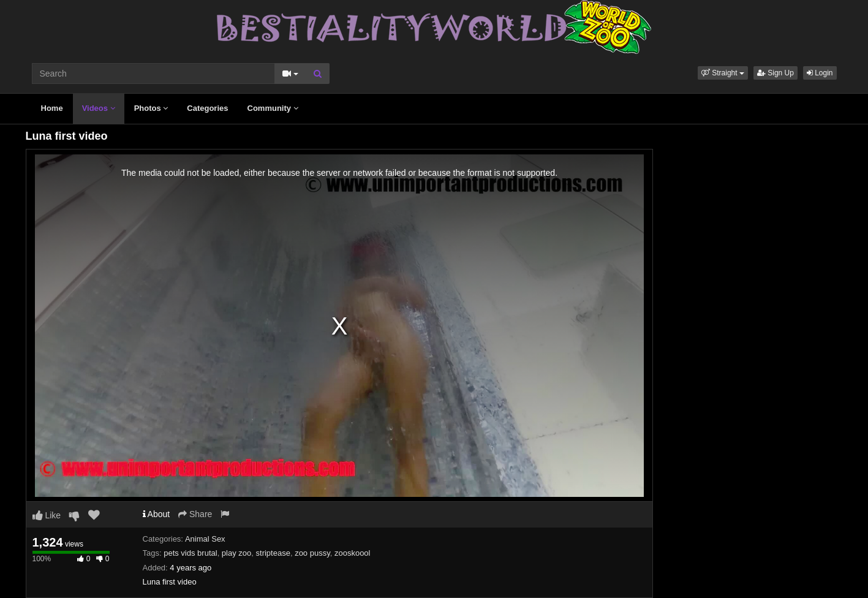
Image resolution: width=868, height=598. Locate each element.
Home (52, 108)
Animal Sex (205, 539)
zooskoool (353, 553)
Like (47, 515)
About (157, 514)
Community (273, 108)
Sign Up (776, 73)
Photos (151, 108)
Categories (207, 108)
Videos (99, 108)
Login (820, 73)
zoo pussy (312, 553)
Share (195, 514)
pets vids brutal (190, 553)
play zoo (236, 553)
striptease (273, 553)
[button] (723, 73)
